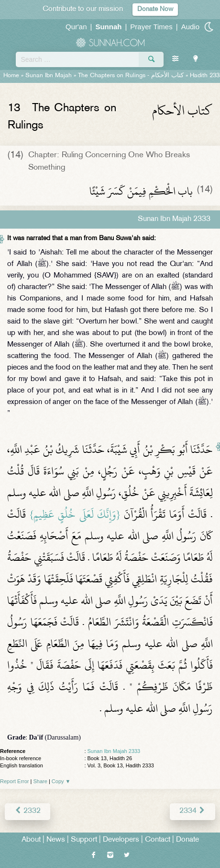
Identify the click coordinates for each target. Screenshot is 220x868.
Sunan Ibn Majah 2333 (114, 751)
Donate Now (155, 9)
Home (11, 76)
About (31, 840)
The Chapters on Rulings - (132, 76)
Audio (190, 27)
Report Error (15, 781)
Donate (187, 840)
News (56, 840)
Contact (158, 840)
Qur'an (76, 27)
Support (84, 840)
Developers (121, 840)
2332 (27, 811)
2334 (192, 811)
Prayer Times (151, 27)
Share (40, 781)
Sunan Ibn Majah (49, 76)
